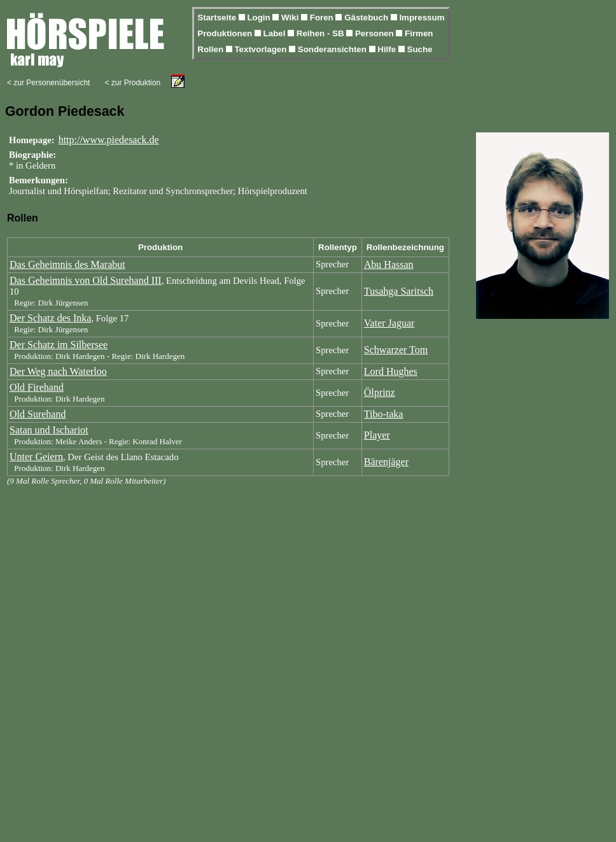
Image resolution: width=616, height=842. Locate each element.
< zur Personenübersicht (48, 83)
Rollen (211, 49)
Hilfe (388, 49)
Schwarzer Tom (396, 350)
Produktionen (226, 33)
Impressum (422, 18)
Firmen (419, 33)
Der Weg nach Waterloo (58, 371)
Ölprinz (380, 392)
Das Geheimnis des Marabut (67, 264)
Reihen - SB (322, 33)
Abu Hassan (389, 264)
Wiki (291, 18)
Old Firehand (37, 387)
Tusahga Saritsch (399, 291)
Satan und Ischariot (49, 430)
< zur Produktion (132, 83)
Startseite (218, 18)
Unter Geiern (36, 457)
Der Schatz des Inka (50, 318)
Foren (323, 18)
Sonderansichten (333, 49)
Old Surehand (38, 414)
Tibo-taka (384, 414)
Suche (420, 49)
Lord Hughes (391, 371)
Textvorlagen (262, 49)
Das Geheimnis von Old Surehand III (86, 280)
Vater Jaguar (389, 323)
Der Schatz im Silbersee (59, 345)
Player (377, 435)
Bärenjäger (386, 462)
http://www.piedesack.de (109, 140)
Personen (375, 33)
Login (260, 18)
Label (276, 33)
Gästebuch (367, 18)
